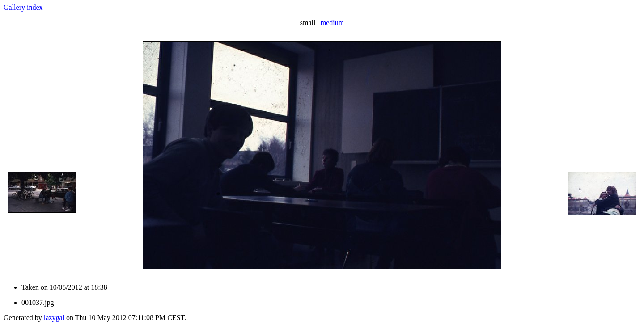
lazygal (54, 318)
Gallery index (23, 7)
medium (332, 23)
